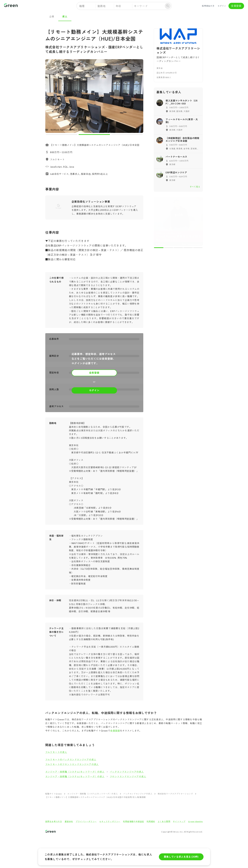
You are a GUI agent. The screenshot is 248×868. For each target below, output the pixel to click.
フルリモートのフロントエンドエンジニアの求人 (72, 764)
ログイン (222, 6)
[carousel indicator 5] (198, 248)
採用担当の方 (208, 6)
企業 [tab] (52, 16)
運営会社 (69, 822)
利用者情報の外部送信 (133, 822)
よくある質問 (164, 822)
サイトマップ (179, 822)
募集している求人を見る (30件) (181, 857)
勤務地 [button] (102, 6)
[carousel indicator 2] (94, 135)
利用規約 (151, 822)
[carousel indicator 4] (188, 248)
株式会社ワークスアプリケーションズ (175, 794)
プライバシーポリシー (86, 822)
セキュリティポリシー (110, 822)
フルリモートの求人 (56, 752)
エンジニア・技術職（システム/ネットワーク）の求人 (75, 772)
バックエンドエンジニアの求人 (127, 772)
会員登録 (236, 6)
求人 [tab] (65, 16)
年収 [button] (119, 6)
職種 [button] (82, 6)
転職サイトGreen (54, 794)
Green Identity (195, 822)
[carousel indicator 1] (62, 135)
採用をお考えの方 (54, 822)
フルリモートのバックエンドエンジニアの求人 (71, 760)
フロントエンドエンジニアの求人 (128, 776)
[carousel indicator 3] (127, 135)
